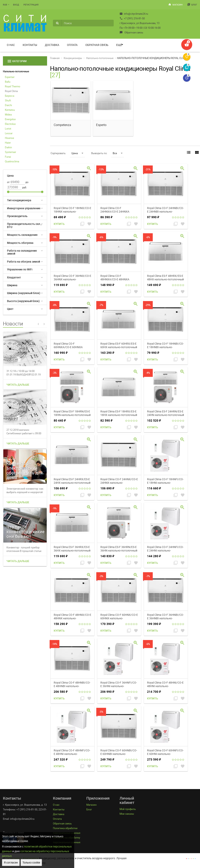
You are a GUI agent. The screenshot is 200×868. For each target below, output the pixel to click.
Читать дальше (18, 385)
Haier (8, 143)
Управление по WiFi (20, 269)
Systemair (10, 152)
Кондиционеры (73, 58)
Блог (192, 4)
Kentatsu (10, 110)
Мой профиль (128, 809)
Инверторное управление (24, 208)
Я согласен (11, 862)
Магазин (175, 4)
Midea (8, 114)
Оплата (72, 45)
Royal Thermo (12, 86)
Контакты (30, 45)
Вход (16, 5)
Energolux (10, 119)
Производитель (17, 216)
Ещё (119, 45)
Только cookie (31, 862)
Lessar (9, 133)
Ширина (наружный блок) (24, 293)
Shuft (8, 100)
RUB (5, 5)
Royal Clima (11, 91)
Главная (55, 58)
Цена (77, 153)
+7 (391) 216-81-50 (132, 18)
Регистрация (31, 5)
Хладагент (14, 277)
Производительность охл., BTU (24, 225)
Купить (59, 224)
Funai (8, 157)
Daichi (8, 105)
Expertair (10, 77)
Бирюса (10, 96)
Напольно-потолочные (16, 71)
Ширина (12, 285)
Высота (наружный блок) (23, 301)
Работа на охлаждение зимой (22, 252)
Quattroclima (12, 161)
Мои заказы (127, 814)
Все (118, 153)
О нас (11, 45)
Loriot (8, 129)
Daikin (8, 147)
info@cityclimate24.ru (134, 14)
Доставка (52, 45)
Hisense (9, 138)
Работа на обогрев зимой (24, 261)
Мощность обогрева (20, 243)
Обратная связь (131, 32)
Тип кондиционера (19, 200)
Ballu (8, 82)
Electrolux (10, 124)
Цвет (10, 309)
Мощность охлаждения (22, 235)
